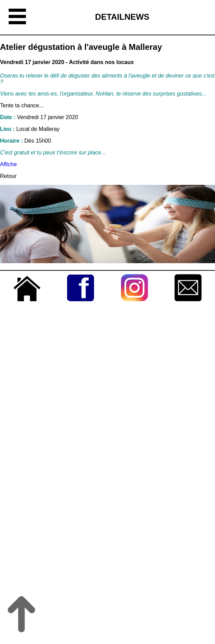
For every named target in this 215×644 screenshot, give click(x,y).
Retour (8, 176)
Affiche (9, 164)
